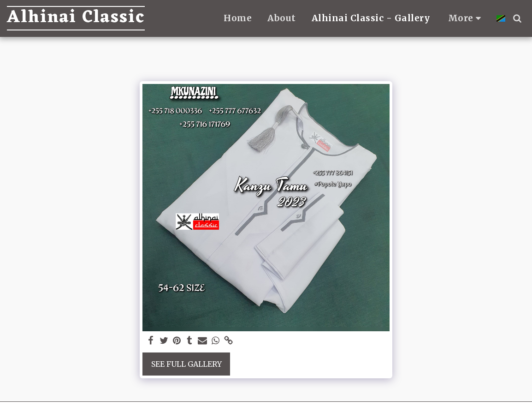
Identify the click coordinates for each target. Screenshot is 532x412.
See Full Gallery (186, 364)
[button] (517, 18)
